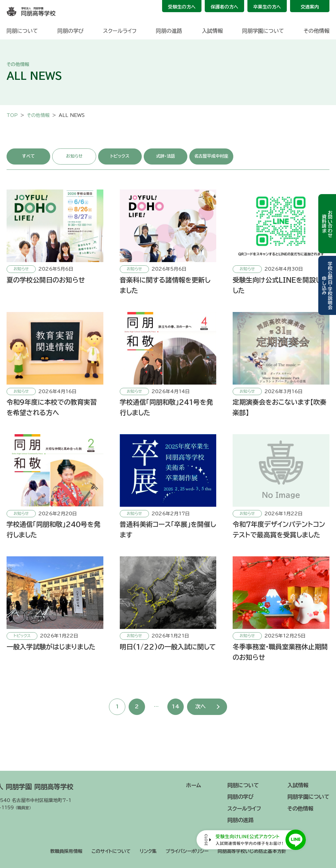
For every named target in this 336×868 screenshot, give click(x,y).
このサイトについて (111, 851)
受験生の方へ (182, 7)
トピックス (120, 156)
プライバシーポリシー (187, 851)
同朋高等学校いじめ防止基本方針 (252, 851)
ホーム (194, 785)
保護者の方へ (224, 7)
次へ (200, 706)
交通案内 (310, 7)
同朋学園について (263, 31)
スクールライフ (120, 31)
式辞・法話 (166, 156)
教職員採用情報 (66, 851)
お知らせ (74, 156)
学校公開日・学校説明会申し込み (327, 286)
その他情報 (316, 31)
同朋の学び (71, 31)
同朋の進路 (169, 31)
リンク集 (148, 851)
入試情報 (212, 31)
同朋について (22, 31)
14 (176, 706)
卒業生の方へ (267, 7)
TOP (12, 115)
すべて (28, 156)
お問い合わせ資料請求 (327, 224)
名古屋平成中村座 (211, 156)
